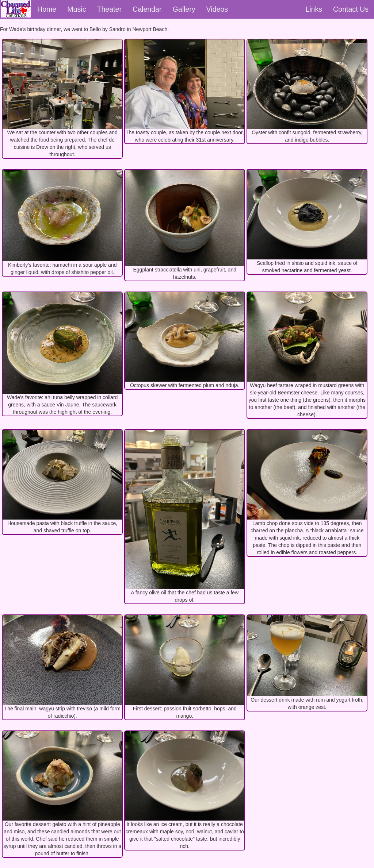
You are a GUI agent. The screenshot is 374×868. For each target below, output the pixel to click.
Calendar (147, 9)
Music (77, 9)
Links (314, 9)
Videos (217, 9)
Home (47, 9)
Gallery (184, 9)
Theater (109, 9)
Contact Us (351, 9)
